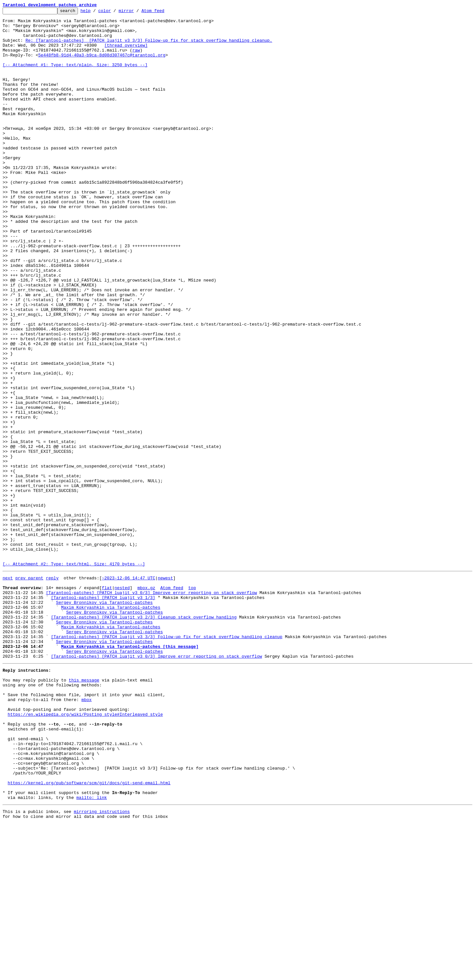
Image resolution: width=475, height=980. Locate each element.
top (192, 702)
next (8, 690)
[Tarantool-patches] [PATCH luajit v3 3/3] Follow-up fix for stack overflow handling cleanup (167, 761)
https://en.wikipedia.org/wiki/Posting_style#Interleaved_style (85, 852)
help (96, 12)
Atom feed (163, 12)
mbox (87, 835)
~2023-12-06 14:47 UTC (128, 690)
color (115, 12)
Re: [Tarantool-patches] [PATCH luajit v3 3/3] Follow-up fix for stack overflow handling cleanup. (149, 47)
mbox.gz (146, 702)
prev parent (29, 690)
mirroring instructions (102, 967)
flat (107, 702)
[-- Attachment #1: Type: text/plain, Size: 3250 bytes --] (75, 76)
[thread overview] (126, 53)
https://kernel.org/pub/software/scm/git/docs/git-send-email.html (89, 934)
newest (165, 690)
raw (136, 59)
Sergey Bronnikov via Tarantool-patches (104, 720)
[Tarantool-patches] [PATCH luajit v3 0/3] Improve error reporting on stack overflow (151, 708)
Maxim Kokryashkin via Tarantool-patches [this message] (130, 773)
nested (122, 702)
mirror (136, 12)
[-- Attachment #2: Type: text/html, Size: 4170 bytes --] (74, 675)
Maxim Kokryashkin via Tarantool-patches (111, 726)
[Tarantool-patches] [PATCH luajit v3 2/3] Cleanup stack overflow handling (144, 737)
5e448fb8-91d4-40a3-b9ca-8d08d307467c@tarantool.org (102, 65)
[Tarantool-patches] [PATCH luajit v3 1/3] (103, 714)
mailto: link (92, 952)
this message (84, 811)
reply (52, 690)
